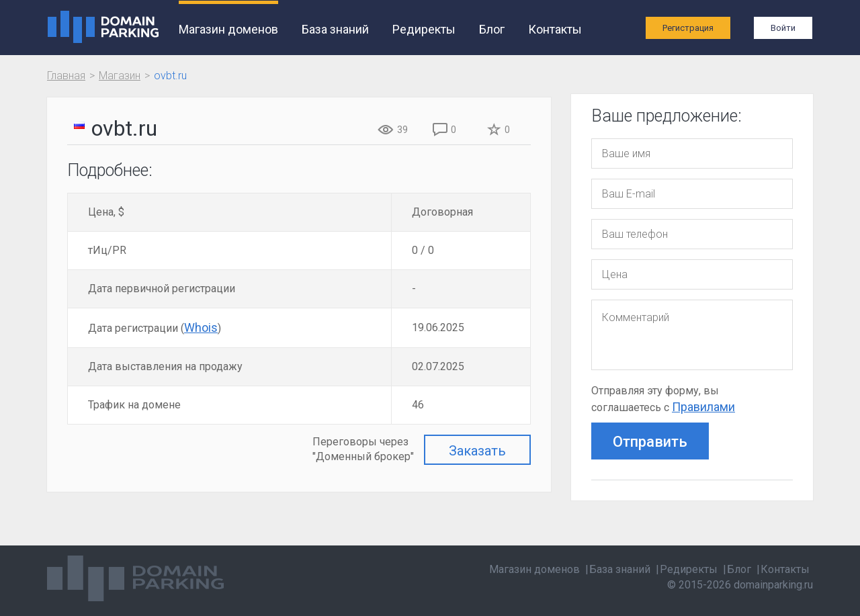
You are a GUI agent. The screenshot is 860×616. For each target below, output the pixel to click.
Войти (783, 28)
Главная (66, 76)
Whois (201, 327)
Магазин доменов (228, 29)
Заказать (477, 451)
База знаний (335, 29)
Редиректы (424, 29)
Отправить (650, 442)
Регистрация (688, 28)
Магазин (120, 76)
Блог (492, 29)
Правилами (703, 407)
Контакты (555, 29)
